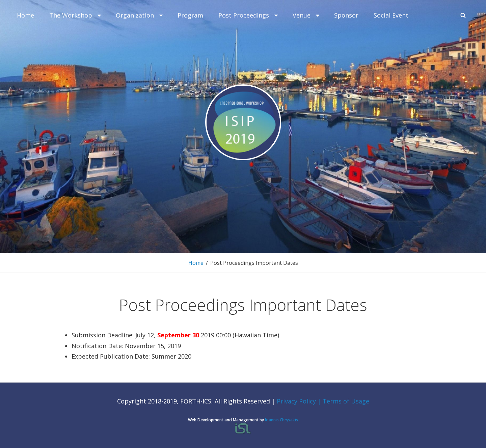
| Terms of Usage (343, 401)
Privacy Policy (297, 401)
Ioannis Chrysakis (281, 420)
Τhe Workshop (76, 15)
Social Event (391, 15)
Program (190, 15)
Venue (307, 15)
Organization (140, 15)
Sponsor (346, 15)
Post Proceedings (249, 15)
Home (25, 15)
